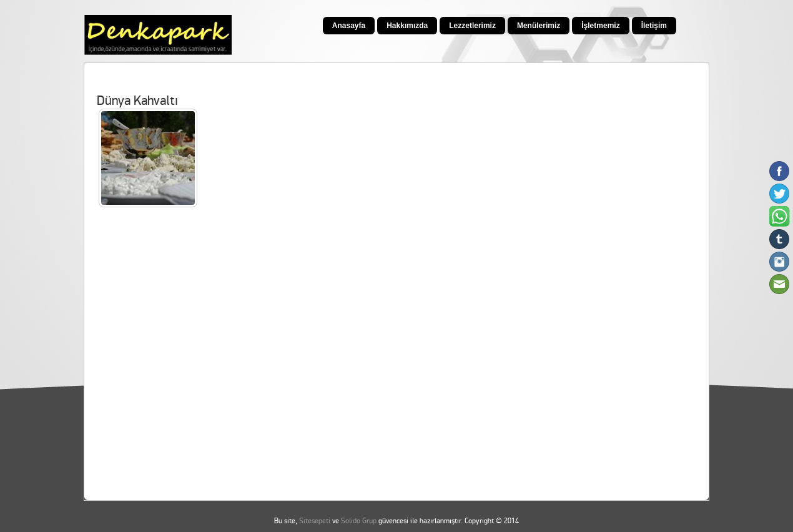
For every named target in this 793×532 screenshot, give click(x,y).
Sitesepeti (315, 521)
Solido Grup (359, 521)
